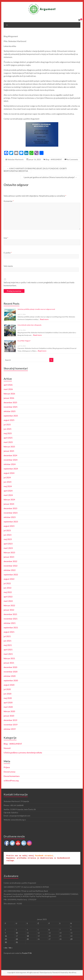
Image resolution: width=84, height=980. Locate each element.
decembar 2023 (10, 508)
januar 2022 (9, 610)
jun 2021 (8, 641)
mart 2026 (8, 389)
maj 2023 (8, 539)
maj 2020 (8, 698)
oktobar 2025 (10, 411)
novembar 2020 (11, 672)
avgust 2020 (9, 685)
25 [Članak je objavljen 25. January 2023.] (28, 939)
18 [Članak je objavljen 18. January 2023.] (28, 936)
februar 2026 (9, 394)
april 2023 (8, 544)
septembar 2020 (11, 680)
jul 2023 (7, 530)
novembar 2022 (11, 566)
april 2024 (8, 491)
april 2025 (8, 438)
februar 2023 (9, 552)
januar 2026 (9, 398)
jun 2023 (8, 535)
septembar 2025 (11, 416)
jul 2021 (7, 636)
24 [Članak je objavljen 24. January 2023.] (17, 939)
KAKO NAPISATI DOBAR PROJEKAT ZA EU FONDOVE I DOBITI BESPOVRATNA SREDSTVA (35, 170)
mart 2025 (8, 442)
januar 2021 (9, 663)
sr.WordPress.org (11, 780)
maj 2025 (8, 433)
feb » (11, 948)
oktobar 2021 (10, 623)
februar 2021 (9, 658)
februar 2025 (9, 447)
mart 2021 (8, 654)
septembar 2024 (11, 469)
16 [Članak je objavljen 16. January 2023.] (6, 936)
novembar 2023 (11, 513)
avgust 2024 (9, 473)
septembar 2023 (11, 522)
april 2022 (8, 597)
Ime (6, 238)
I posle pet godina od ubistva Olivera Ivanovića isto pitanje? (50, 177)
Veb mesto (8, 266)
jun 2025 (8, 429)
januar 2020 (9, 716)
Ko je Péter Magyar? (24, 341)
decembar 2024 (10, 455)
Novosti (7, 748)
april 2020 (8, 702)
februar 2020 (9, 711)
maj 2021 (8, 645)
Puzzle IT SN (27, 953)
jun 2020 (8, 694)
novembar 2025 (11, 407)
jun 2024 (8, 482)
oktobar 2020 (10, 676)
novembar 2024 (11, 460)
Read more (44, 319)
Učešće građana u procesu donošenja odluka (23, 752)
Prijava (7, 767)
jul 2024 (7, 477)
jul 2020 (7, 689)
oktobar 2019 (10, 729)
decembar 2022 (10, 561)
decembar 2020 (10, 667)
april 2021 (8, 649)
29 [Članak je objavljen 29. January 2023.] (71, 939)
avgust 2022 (9, 579)
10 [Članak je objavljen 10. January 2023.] (17, 933)
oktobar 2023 (10, 517)
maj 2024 (8, 486)
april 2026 (8, 385)
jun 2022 (8, 588)
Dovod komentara (12, 776)
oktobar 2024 (10, 464)
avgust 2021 (9, 632)
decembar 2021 (10, 614)
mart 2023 (8, 548)
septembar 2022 (11, 574)
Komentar (9, 201)
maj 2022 (8, 592)
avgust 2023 (9, 526)
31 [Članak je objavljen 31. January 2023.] (17, 942)
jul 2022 (7, 583)
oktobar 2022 (10, 570)
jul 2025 (7, 424)
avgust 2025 (9, 420)
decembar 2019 (10, 720)
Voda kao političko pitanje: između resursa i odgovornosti (36, 309)
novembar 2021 (11, 619)
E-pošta (8, 253)
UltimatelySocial (60, 977)
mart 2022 (8, 601)
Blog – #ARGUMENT (54, 159)
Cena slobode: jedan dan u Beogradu (30, 325)
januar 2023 (9, 557)
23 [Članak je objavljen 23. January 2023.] (6, 939)
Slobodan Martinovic (16, 159)
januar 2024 (9, 504)
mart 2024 (8, 495)
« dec (6, 948)
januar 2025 (9, 451)
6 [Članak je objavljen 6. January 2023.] (49, 930)
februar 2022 (9, 605)
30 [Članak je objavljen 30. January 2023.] (6, 942)
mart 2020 (8, 707)
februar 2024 (9, 499)
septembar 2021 (11, 627)
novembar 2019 (11, 725)
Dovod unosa (9, 772)
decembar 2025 (10, 402)
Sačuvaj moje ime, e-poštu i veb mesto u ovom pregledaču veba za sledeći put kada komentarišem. (39, 284)
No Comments (72, 159)
